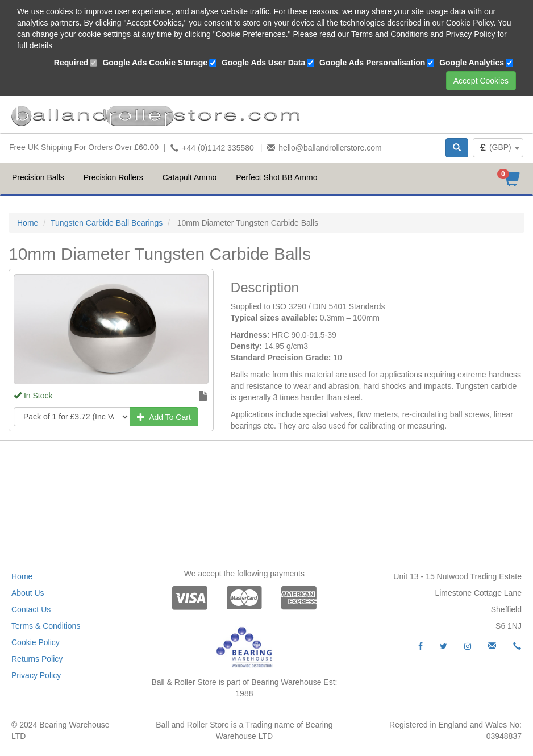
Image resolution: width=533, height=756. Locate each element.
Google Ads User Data (263, 63)
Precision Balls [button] (38, 177)
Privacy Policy (36, 675)
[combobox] (498, 148)
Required (71, 63)
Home (28, 223)
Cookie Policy (36, 642)
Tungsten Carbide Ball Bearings (107, 223)
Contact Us (31, 609)
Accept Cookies (481, 81)
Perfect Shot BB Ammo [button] (276, 177)
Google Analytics (472, 63)
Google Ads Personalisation (372, 63)
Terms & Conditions (46, 626)
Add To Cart (164, 417)
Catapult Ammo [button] (190, 177)
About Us (28, 593)
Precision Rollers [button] (113, 177)
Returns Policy (37, 659)
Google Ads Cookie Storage (155, 63)
